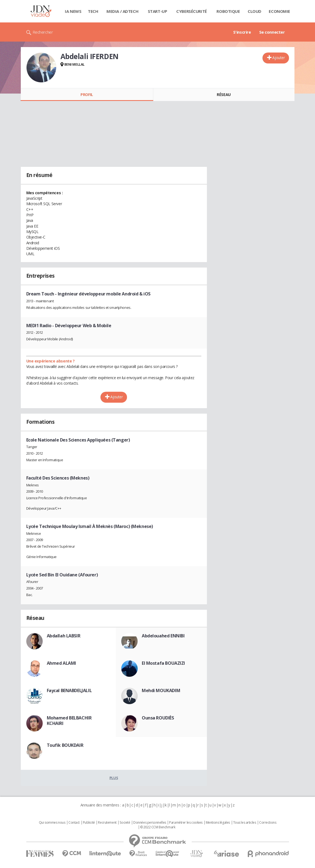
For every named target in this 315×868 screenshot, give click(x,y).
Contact (74, 823)
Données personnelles (150, 823)
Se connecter (272, 32)
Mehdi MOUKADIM (161, 690)
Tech (93, 11)
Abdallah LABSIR (64, 636)
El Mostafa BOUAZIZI (163, 663)
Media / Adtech (122, 11)
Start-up (157, 11)
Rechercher (43, 32)
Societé (125, 823)
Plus (114, 778)
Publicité (89, 823)
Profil (87, 95)
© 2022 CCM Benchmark (158, 827)
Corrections (268, 823)
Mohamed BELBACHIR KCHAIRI (69, 721)
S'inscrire (242, 32)
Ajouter (278, 58)
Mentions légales (218, 823)
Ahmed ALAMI (61, 663)
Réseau (224, 95)
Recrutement (107, 823)
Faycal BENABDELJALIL (69, 690)
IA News (73, 11)
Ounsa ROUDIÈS (158, 718)
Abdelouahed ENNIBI (163, 636)
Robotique (228, 11)
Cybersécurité (192, 11)
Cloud (255, 11)
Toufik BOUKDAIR (65, 745)
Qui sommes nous (52, 823)
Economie (279, 11)
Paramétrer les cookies (186, 823)
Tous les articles (245, 823)
